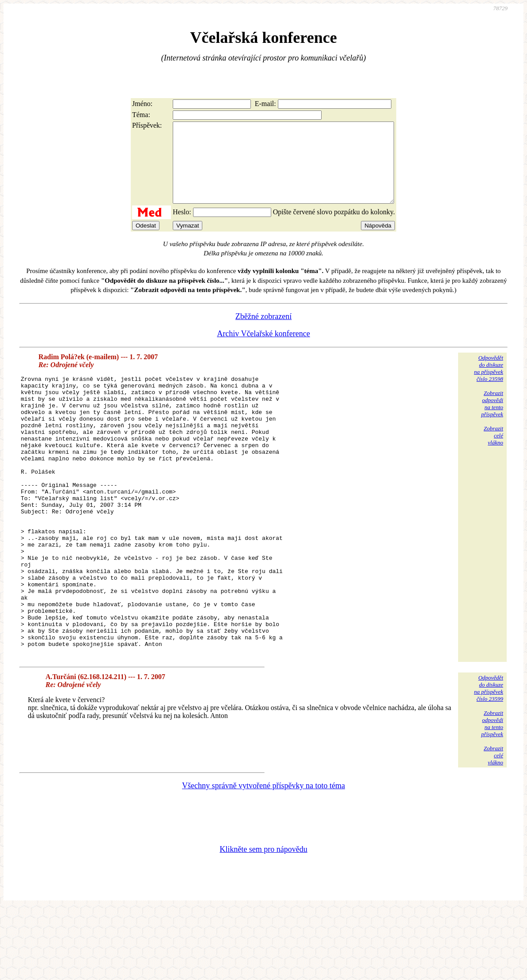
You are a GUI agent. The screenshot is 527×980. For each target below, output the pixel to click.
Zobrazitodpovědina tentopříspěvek (492, 420)
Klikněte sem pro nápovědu (263, 921)
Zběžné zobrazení (263, 332)
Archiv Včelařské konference (263, 349)
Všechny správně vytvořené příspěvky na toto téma (263, 857)
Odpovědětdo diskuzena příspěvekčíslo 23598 (489, 384)
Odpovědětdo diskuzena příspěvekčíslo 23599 (489, 760)
